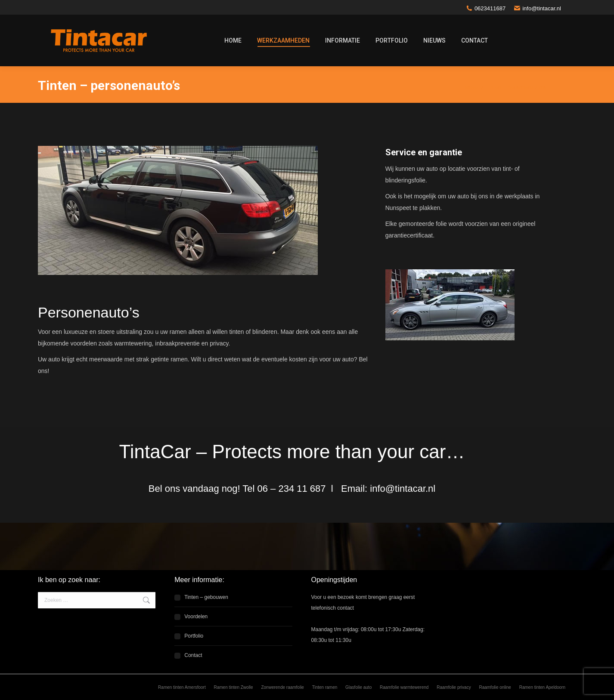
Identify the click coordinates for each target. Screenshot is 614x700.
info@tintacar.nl (538, 8)
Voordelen (196, 617)
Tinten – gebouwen (206, 597)
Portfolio (194, 636)
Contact (193, 655)
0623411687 (486, 8)
